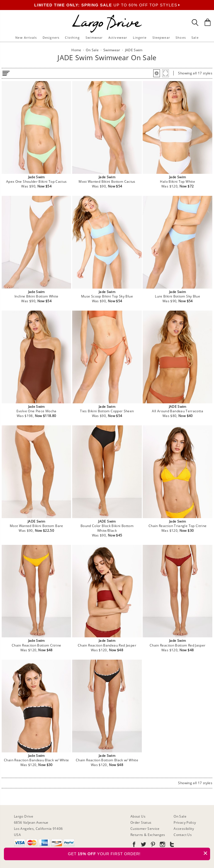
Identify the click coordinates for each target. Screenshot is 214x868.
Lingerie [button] (140, 37)
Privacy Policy (185, 822)
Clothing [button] (72, 37)
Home (76, 50)
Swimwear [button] (94, 37)
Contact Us (183, 835)
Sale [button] (195, 37)
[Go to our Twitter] (143, 845)
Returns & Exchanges (148, 835)
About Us (138, 816)
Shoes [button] (181, 37)
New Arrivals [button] (26, 37)
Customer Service (145, 829)
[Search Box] (195, 23)
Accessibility (184, 829)
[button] (157, 73)
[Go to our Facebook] (134, 845)
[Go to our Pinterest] (152, 845)
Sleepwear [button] (161, 37)
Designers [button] (51, 37)
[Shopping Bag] (208, 22)
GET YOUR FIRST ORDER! (139, 853)
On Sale (180, 816)
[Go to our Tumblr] (171, 845)
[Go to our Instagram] (162, 845)
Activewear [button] (118, 37)
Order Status (141, 822)
